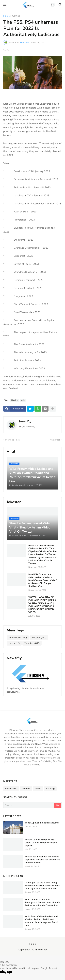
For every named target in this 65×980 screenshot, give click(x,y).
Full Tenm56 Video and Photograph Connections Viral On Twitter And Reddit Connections (43, 903)
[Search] (29, 805)
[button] (5, 5)
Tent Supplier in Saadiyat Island (42, 823)
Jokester (39, 638)
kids (23, 400)
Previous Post (12, 440)
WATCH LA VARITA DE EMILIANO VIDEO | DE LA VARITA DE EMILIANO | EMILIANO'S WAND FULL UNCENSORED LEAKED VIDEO (42, 605)
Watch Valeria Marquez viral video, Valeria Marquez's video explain (41, 843)
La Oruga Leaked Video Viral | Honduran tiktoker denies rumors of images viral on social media (42, 886)
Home (6, 16)
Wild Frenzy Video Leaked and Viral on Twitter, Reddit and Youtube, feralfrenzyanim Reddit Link (42, 921)
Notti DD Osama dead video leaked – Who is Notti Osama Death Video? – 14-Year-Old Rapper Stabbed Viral (43, 581)
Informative (18, 638)
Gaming (16, 16)
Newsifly (25, 421)
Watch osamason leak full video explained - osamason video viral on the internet (42, 860)
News (14, 643)
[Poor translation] (8, 972)
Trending (32, 643)
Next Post (55, 440)
